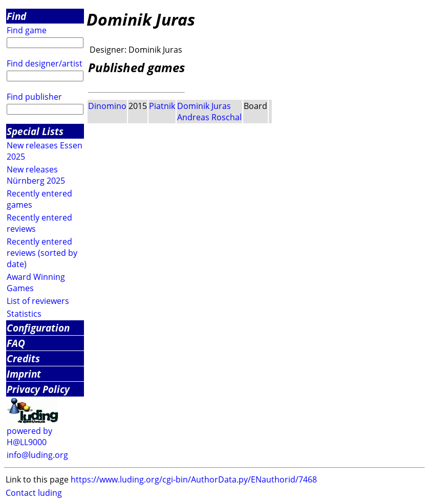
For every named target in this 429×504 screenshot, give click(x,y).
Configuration (38, 328)
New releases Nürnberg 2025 (36, 175)
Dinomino (107, 106)
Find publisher (34, 97)
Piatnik (162, 106)
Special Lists (35, 131)
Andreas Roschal (209, 117)
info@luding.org (37, 455)
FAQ (16, 343)
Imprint (24, 374)
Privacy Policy (38, 389)
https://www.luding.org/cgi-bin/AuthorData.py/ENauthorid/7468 (194, 479)
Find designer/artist (45, 63)
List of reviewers (38, 301)
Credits (23, 358)
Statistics (24, 314)
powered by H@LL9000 (29, 436)
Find (16, 16)
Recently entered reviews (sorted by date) (42, 253)
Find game (27, 30)
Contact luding (34, 493)
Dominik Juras (204, 106)
